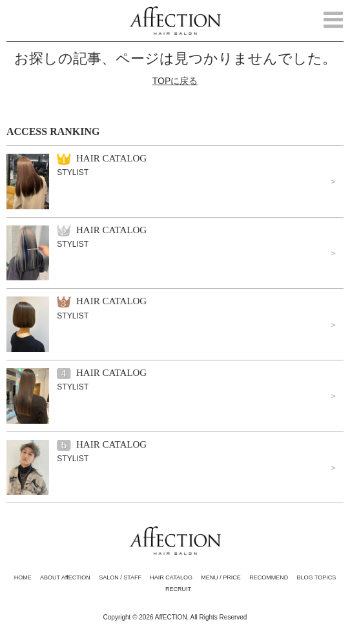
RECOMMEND (269, 577)
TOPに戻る (175, 81)
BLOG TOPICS (317, 577)
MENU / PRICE (221, 577)
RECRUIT (178, 589)
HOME (23, 577)
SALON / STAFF (120, 577)
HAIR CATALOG (171, 577)
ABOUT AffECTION (65, 577)
